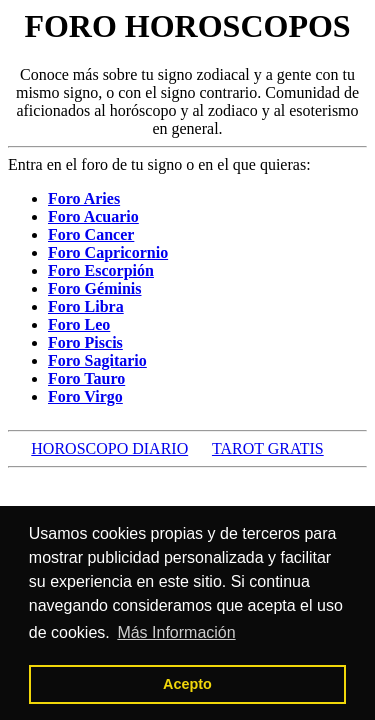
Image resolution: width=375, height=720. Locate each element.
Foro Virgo (85, 396)
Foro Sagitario (97, 360)
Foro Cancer (91, 234)
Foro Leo (79, 324)
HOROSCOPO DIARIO (109, 448)
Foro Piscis (85, 342)
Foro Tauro (86, 378)
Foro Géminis (94, 288)
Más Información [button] (176, 632)
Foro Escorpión (101, 270)
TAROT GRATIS (268, 448)
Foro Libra (86, 306)
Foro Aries (84, 198)
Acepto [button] (187, 684)
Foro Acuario (93, 216)
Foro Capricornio (108, 252)
